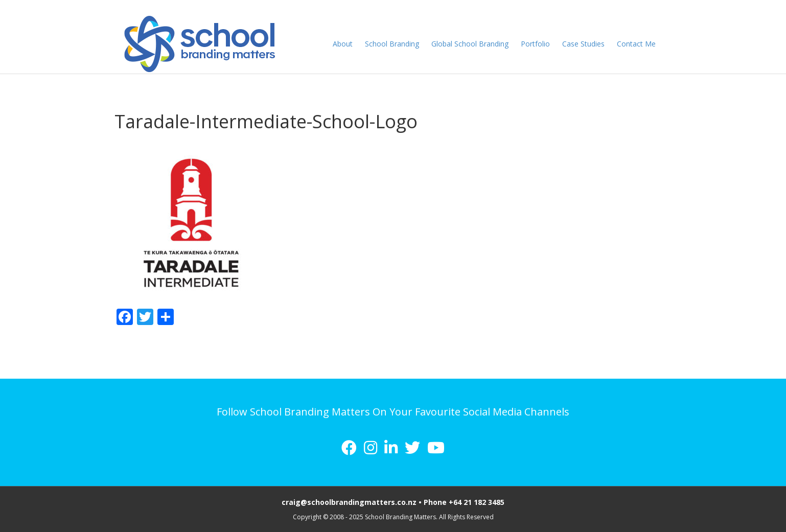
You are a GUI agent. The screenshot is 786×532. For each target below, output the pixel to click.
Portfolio (545, 44)
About (352, 44)
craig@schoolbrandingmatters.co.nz (349, 502)
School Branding (402, 44)
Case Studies (593, 44)
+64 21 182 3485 (477, 502)
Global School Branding (480, 44)
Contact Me (646, 44)
